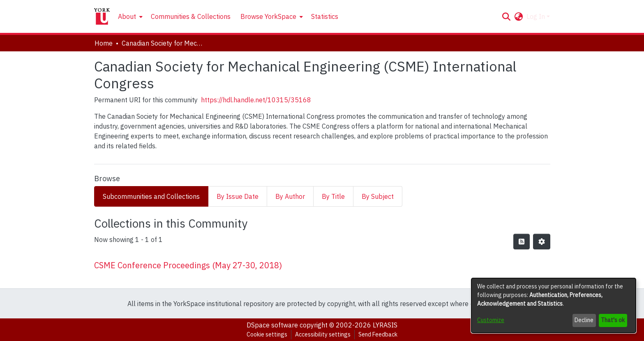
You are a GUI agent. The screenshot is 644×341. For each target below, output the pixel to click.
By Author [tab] (290, 196)
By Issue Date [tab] (238, 196)
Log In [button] (537, 16)
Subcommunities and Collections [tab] (151, 196)
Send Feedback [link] (378, 334)
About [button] (127, 16)
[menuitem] (129, 16)
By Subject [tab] (378, 196)
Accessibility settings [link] (323, 334)
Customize (491, 320)
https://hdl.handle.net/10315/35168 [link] (256, 100)
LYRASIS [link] (385, 325)
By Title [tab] (333, 196)
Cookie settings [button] (267, 334)
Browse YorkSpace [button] (268, 16)
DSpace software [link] (272, 325)
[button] (507, 16)
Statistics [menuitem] (325, 16)
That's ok (613, 320)
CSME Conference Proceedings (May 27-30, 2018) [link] (188, 265)
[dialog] (554, 305)
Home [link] (104, 43)
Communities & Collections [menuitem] (191, 16)
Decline (584, 320)
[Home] (102, 16)
